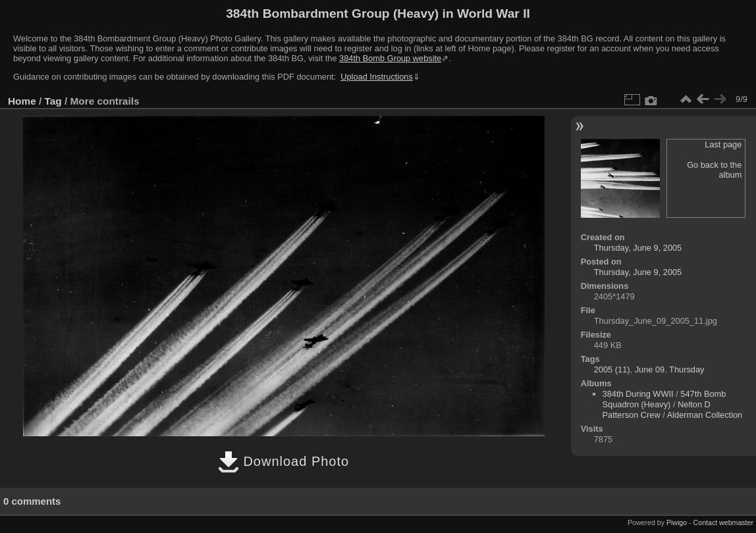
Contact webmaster (723, 522)
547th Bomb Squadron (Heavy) (664, 399)
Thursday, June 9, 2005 (638, 248)
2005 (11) (612, 369)
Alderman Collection (705, 415)
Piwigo (677, 522)
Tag (53, 101)
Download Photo (283, 461)
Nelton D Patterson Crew (657, 410)
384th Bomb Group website (390, 58)
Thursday (687, 369)
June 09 (650, 369)
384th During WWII (638, 394)
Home (22, 101)
